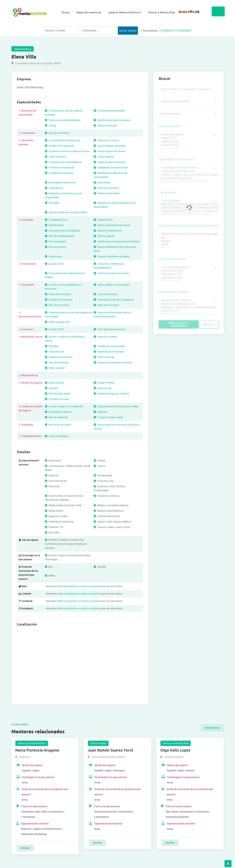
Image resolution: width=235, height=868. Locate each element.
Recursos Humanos (106, 188)
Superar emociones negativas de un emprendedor (115, 205)
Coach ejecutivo (55, 157)
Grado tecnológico (57, 436)
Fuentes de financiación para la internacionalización (112, 314)
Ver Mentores (212, 728)
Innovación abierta (106, 294)
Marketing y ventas (31, 337)
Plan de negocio (104, 236)
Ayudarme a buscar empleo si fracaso (67, 151)
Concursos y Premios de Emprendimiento (109, 266)
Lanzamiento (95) (189, 278)
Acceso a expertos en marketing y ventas (65, 339)
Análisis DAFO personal (59, 146)
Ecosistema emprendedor (109, 111)
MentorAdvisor (28, 375)
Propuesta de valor (57, 399)
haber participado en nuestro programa (79, 586)
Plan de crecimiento (57, 133)
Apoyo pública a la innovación (112, 285)
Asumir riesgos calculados (110, 146)
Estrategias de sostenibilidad (62, 231)
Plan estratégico (56, 242)
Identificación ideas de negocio (112, 120)
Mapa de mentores (89, 12)
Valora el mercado (105, 126)
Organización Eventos (59, 357)
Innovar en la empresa (59, 300)
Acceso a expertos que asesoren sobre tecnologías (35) (189, 175)
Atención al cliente (105, 337)
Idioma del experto (170, 126)
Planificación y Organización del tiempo (117, 242)
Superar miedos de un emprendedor (66, 212)
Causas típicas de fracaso (110, 151)
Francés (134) (189, 145)
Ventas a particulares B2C (32, 743)
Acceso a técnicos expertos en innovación (63, 287)
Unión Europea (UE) (57, 322)
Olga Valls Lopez (175, 750)
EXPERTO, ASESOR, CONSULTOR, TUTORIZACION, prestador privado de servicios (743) (189, 211)
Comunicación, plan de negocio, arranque (64, 113)
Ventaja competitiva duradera (112, 256)
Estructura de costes (58, 425)
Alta (189, 237)
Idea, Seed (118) (189, 274)
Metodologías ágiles (58, 394)
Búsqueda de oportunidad (27, 113)
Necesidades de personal (60, 182)
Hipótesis (101, 412)
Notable (189, 241)
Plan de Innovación (57, 305)
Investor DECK (55, 329)
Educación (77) (189, 311)
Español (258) (189, 142)
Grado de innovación (58, 294)
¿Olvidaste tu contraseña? (175, 30)
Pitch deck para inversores (110, 329)
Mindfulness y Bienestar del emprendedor (110, 175)
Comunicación (55, 352)
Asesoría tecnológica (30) (189, 178)
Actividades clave (56, 220)
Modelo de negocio (31, 383)
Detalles (25, 848)
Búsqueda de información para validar (116, 406)
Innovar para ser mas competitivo (114, 300)
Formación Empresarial (59, 168)
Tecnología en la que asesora (176, 159)
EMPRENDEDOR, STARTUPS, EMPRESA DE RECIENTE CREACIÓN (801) (189, 208)
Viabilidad (26, 425)
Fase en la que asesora (172, 259)
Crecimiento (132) (189, 271)
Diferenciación (54, 225)
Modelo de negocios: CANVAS (111, 394)
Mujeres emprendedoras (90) (189, 304)
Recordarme (149, 31)
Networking (102, 182)
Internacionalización (30, 314)
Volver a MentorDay (162, 12)
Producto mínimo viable (108, 417)
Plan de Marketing (57, 363)
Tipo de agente (167, 192)
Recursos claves (56, 247)
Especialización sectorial (173, 292)
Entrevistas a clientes (58, 412)
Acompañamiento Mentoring (62, 140)
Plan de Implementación (60, 236)
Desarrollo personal (26, 142)
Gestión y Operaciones (108, 231)
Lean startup (103, 388)
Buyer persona (55, 383)
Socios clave (53, 256)
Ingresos (51, 388)
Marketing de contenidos (109, 352)
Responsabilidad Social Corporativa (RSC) (115, 249)
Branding (52, 346)
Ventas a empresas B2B (176, 743)
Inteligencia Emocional (59, 173)
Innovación (26, 285)
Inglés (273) (189, 138)
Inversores (26, 329)
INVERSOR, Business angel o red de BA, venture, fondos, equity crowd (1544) (189, 204)
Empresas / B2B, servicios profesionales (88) (189, 307)
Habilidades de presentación (111, 168)
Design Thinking (104, 383)
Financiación (27, 264)
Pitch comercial (104, 357)
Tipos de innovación (106, 305)
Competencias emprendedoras (63, 162)
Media (189, 244)
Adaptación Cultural (106, 140)
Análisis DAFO (103, 220)
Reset (209, 325)
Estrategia (26, 220)
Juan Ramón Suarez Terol (110, 750)
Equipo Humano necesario (110, 162)
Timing (50, 126)
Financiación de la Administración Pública (65, 275)
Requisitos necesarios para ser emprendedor (63, 195)
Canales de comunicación (109, 346)
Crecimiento (27, 133)
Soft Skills (52, 203)
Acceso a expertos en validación (64, 406)
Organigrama (54, 188)
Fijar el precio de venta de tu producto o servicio (117, 427)
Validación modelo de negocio (31, 408)
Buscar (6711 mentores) (179, 324)
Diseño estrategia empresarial (112, 225)
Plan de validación (57, 417)
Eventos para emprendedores (63, 120)
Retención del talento (107, 193)
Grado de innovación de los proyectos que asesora (189, 226)
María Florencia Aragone (37, 750)
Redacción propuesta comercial (113, 363)
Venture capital (98, 743)
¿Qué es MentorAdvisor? (125, 12)
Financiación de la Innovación (112, 273)
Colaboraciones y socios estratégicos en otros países (68, 314)
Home (66, 12)
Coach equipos (104, 157)
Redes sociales (55, 368)
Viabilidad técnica (30, 436)
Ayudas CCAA (54, 264)
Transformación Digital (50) (189, 171)
